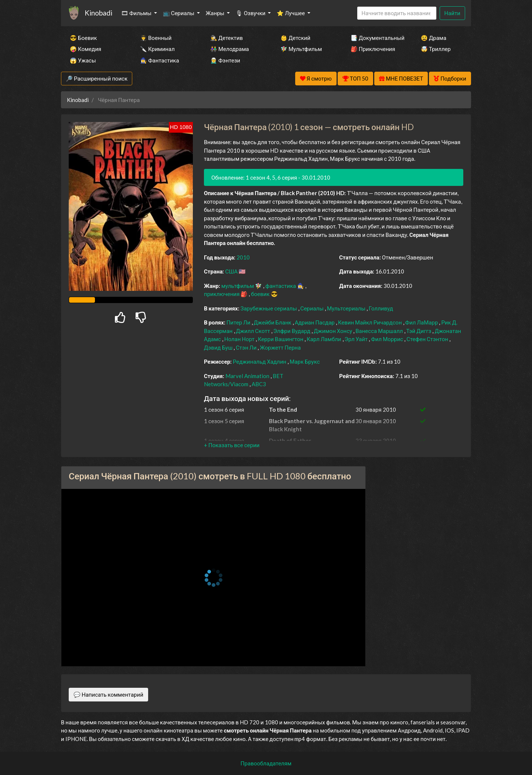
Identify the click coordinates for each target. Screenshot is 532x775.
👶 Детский (295, 38)
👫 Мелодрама (230, 49)
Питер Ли (239, 322)
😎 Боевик (83, 38)
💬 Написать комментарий (108, 694)
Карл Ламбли (324, 339)
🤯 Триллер (436, 49)
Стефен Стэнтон (428, 339)
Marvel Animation (248, 376)
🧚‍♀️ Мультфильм (301, 49)
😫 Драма (434, 38)
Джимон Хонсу (333, 331)
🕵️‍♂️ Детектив (226, 38)
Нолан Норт (240, 339)
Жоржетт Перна (280, 347)
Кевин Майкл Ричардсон (371, 322)
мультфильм (238, 286)
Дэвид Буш (219, 347)
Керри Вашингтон (281, 339)
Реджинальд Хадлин (260, 361)
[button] (232, 445)
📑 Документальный (376, 38)
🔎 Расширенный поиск (97, 78)
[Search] (397, 13)
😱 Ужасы (83, 60)
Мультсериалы (347, 308)
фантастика (281, 286)
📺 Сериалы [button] (179, 13)
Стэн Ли (247, 347)
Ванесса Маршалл (380, 331)
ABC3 (259, 384)
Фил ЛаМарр (422, 322)
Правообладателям (266, 763)
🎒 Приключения (373, 49)
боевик (261, 294)
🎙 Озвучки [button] (251, 13)
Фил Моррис (388, 339)
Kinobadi (98, 13)
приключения (222, 294)
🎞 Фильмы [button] (137, 13)
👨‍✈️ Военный (156, 38)
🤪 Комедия (86, 49)
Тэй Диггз (420, 331)
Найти (452, 13)
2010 (243, 257)
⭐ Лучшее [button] (291, 13)
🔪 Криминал (157, 49)
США (232, 271)
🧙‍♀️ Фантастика (160, 60)
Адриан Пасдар (315, 322)
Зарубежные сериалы (269, 308)
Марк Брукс (305, 361)
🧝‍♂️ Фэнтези (225, 60)
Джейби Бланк (273, 322)
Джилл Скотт (254, 331)
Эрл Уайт (357, 339)
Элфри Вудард (292, 331)
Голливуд (381, 308)
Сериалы (313, 308)
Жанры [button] (216, 13)
